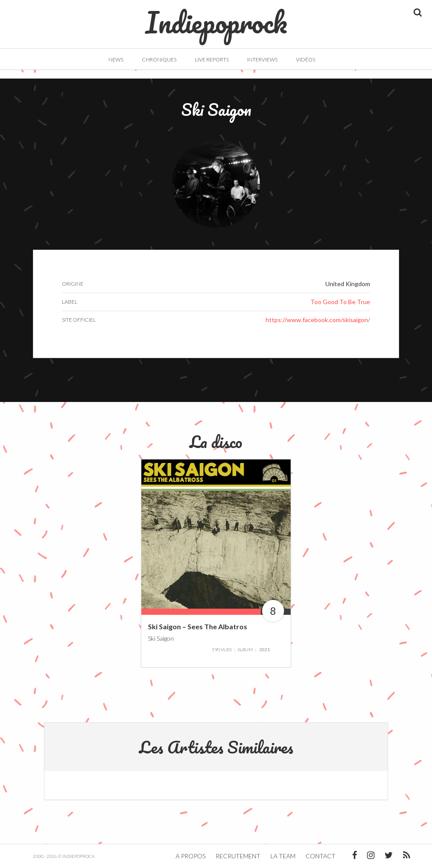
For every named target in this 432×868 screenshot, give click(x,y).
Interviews (262, 59)
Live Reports (212, 59)
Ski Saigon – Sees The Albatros (198, 626)
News (116, 59)
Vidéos (306, 59)
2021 (265, 649)
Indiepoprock (216, 18)
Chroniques (159, 59)
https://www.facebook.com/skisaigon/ (318, 320)
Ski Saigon (161, 638)
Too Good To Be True (340, 302)
